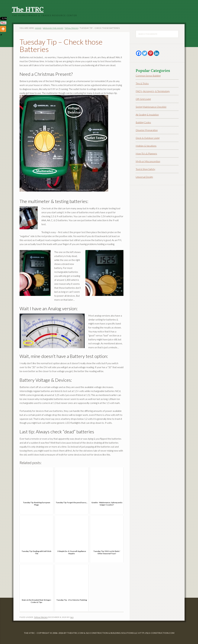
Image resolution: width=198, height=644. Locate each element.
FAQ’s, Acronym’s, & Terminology (153, 91)
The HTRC (28, 9)
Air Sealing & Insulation (147, 114)
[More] (3, 29)
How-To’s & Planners (146, 153)
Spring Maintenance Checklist (151, 107)
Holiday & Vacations (146, 146)
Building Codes (143, 122)
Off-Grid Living (143, 99)
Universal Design (144, 177)
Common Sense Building (148, 76)
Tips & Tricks (41, 617)
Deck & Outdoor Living (148, 138)
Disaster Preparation (147, 130)
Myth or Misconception (148, 161)
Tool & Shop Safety (145, 169)
